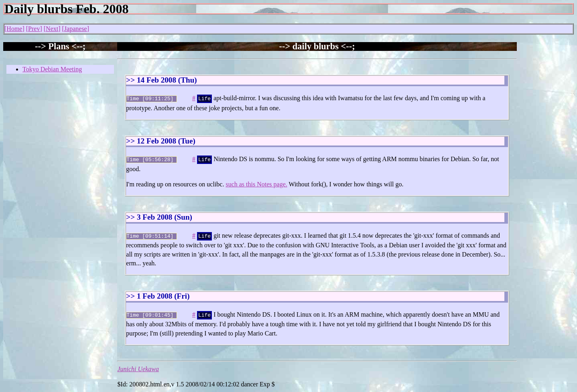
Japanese (76, 29)
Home (14, 29)
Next (52, 29)
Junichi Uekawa (138, 366)
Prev (34, 29)
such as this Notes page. (256, 183)
